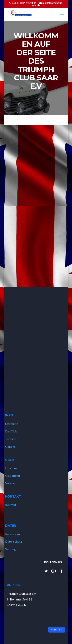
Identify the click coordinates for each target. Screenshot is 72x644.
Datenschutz (14, 541)
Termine (11, 439)
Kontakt (11, 505)
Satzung (10, 549)
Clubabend (12, 476)
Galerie (10, 446)
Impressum (12, 534)
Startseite (12, 424)
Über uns (11, 468)
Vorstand (11, 483)
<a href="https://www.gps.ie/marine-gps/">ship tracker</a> (36, 344)
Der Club (11, 431)
